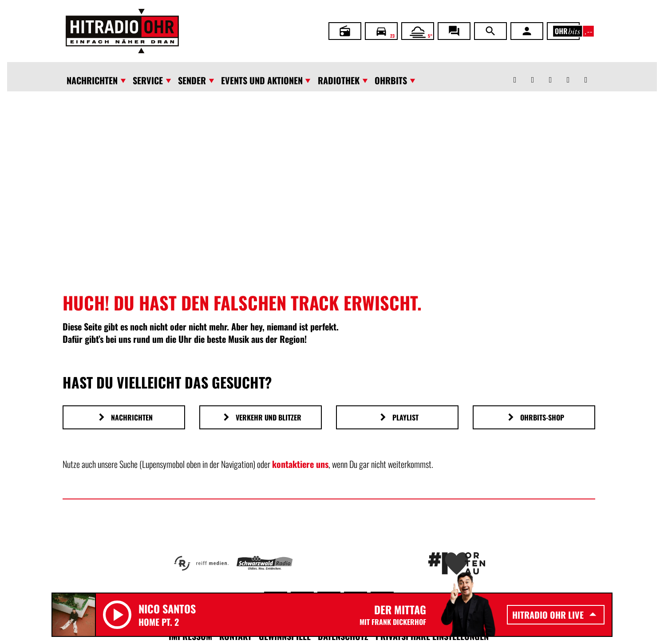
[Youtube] (568, 73)
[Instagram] (550, 73)
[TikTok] (586, 73)
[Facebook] (533, 73)
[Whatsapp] (515, 73)
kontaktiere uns (300, 464)
